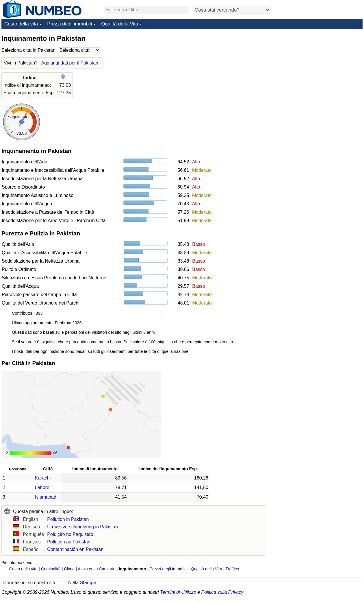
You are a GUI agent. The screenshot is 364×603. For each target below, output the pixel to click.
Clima (69, 569)
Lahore (42, 487)
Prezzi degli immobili (69, 24)
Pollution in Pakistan (68, 519)
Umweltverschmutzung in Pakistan (82, 527)
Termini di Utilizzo (178, 592)
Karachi (43, 478)
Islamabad (46, 497)
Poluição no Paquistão (70, 534)
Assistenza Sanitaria (96, 569)
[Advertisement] (319, 70)
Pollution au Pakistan (69, 542)
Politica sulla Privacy (222, 592)
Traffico (232, 569)
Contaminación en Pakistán (75, 549)
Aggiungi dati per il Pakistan (70, 63)
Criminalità (51, 569)
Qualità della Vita (120, 24)
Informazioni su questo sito (29, 583)
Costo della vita (21, 24)
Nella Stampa (82, 583)
